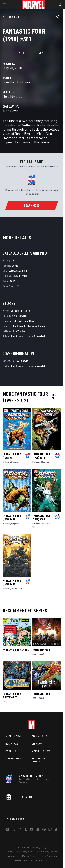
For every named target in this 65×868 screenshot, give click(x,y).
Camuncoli (45, 523)
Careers (11, 751)
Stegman (15, 462)
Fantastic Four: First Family (12, 696)
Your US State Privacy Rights (20, 852)
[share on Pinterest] (44, 830)
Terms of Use (23, 847)
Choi (20, 588)
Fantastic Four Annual (16, 650)
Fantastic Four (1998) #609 (12, 518)
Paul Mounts (20, 326)
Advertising (39, 736)
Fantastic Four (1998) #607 (12, 582)
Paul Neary (30, 321)
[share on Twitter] (13, 830)
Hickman (6, 462)
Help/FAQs (12, 744)
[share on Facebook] (7, 830)
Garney (14, 588)
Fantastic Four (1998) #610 (41, 456)
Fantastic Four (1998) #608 (41, 518)
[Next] (43, 53)
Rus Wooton (19, 331)
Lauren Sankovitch (36, 336)
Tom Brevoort (18, 336)
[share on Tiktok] (56, 830)
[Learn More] (32, 205)
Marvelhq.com (41, 751)
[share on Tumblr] (26, 830)
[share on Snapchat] (38, 830)
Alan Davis (10, 111)
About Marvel (14, 736)
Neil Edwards (12, 96)
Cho (34, 527)
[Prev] (20, 53)
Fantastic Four (41, 650)
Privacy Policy (40, 847)
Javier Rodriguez (37, 326)
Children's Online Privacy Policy (20, 856)
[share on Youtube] (32, 830)
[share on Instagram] (20, 830)
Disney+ (37, 744)
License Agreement (48, 856)
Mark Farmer (16, 321)
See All (55, 396)
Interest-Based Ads (23, 860)
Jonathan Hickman (16, 82)
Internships (13, 758)
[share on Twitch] (50, 830)
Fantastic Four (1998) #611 (12, 456)
